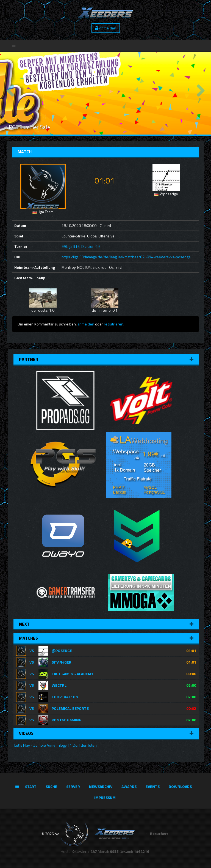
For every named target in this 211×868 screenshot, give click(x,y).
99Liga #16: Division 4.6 (81, 246)
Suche (51, 786)
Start (31, 786)
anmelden (86, 324)
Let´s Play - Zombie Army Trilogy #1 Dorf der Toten (55, 745)
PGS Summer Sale (29, 127)
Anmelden (106, 28)
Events (153, 786)
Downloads (180, 786)
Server (73, 786)
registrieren (114, 324)
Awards (129, 786)
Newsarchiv (101, 786)
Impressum (105, 797)
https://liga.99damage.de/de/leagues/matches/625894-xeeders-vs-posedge (126, 257)
